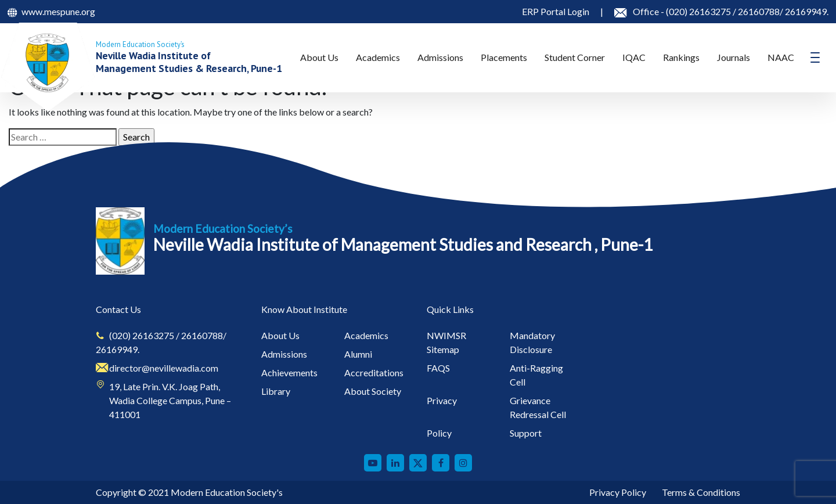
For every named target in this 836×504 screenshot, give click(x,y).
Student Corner (575, 57)
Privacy (442, 400)
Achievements (289, 372)
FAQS (438, 368)
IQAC (634, 57)
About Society (373, 391)
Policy (439, 433)
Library (276, 391)
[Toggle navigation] (815, 57)
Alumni (358, 354)
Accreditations (374, 372)
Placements (504, 57)
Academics (378, 57)
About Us (319, 57)
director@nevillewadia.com (164, 368)
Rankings (681, 57)
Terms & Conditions (701, 492)
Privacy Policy (618, 492)
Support (526, 433)
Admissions (440, 57)
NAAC (781, 57)
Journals (734, 57)
